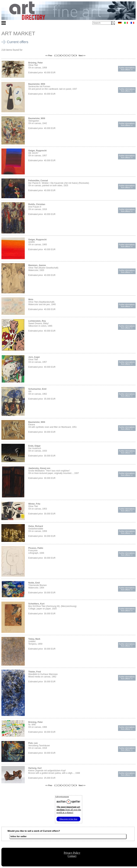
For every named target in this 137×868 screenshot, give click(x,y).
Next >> (82, 55)
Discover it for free (68, 819)
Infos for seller (19, 836)
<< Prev (48, 55)
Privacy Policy (72, 853)
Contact (72, 856)
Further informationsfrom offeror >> (127, 69)
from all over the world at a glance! (69, 810)
